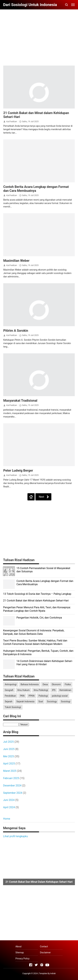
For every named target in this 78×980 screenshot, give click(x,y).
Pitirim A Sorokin (16, 331)
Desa (45, 684)
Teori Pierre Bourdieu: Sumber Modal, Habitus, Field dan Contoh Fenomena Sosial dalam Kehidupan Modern (35, 642)
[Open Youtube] (47, 965)
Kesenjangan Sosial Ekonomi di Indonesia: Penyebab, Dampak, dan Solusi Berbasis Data (34, 632)
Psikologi (43, 696)
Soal (41, 701)
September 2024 (13, 793)
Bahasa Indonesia (30, 684)
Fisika (68, 684)
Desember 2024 (12, 786)
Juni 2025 (9, 749)
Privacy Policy (22, 959)
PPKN (32, 696)
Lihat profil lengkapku (15, 836)
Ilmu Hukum (23, 690)
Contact (44, 946)
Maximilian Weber (16, 261)
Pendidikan (10, 696)
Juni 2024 (9, 800)
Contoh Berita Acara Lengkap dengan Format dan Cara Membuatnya (36, 189)
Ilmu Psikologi (41, 690)
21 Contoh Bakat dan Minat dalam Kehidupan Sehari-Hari (36, 601)
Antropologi (11, 684)
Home (7, 819)
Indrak (53, 973)
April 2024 (9, 807)
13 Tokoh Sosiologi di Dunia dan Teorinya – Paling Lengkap (37, 594)
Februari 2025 (11, 778)
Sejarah (9, 701)
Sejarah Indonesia (25, 701)
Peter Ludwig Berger (18, 470)
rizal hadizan (11, 122)
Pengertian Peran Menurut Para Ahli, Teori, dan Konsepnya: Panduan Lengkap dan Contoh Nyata (37, 609)
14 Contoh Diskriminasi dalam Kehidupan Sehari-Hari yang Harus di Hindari (45, 663)
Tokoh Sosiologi (13, 707)
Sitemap (20, 953)
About (18, 946)
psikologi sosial (60, 696)
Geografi (9, 690)
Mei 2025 (8, 756)
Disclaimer (45, 953)
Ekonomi (56, 684)
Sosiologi (66, 701)
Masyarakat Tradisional (20, 401)
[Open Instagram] (42, 965)
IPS (54, 690)
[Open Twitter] (36, 965)
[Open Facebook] (31, 965)
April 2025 (9, 764)
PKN (22, 696)
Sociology (52, 701)
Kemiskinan (65, 690)
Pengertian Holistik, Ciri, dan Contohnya (39, 618)
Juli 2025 (8, 742)
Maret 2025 (10, 771)
